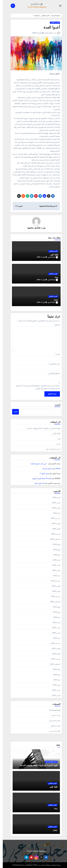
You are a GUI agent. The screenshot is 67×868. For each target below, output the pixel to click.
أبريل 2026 (54, 497)
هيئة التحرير (50, 257)
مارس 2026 (54, 503)
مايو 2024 (54, 617)
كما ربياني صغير (37, 483)
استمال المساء (45, 469)
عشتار (53, 300)
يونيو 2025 (54, 550)
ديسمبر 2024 (53, 581)
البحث (55, 405)
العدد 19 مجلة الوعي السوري (39, 478)
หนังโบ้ (55, 469)
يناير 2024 (54, 638)
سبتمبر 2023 (53, 659)
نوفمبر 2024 (53, 586)
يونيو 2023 (54, 675)
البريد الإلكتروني (51, 364)
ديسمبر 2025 (53, 518)
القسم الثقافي (52, 23)
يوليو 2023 (54, 669)
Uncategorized (52, 710)
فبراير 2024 (53, 633)
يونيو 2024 (54, 612)
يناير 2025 (54, 576)
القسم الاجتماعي (52, 721)
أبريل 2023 (54, 685)
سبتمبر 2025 (53, 534)
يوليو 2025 (54, 544)
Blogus (27, 865)
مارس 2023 (54, 690)
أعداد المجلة (53, 715)
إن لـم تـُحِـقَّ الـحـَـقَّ (51, 449)
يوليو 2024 (54, 607)
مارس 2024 (54, 628)
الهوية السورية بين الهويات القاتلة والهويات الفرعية (41, 428)
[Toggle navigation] (58, 6)
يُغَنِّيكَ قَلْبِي (51, 255)
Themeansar (14, 865)
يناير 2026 (54, 513)
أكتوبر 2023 (54, 654)
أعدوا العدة (48, 28)
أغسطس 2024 (52, 602)
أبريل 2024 (54, 622)
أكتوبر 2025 (54, 529)
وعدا (54, 277)
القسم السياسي (52, 731)
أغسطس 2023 (52, 664)
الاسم (55, 354)
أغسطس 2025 (52, 539)
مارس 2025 (54, 565)
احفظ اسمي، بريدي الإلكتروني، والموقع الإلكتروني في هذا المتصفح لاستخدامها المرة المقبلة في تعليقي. (35, 387)
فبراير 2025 (53, 570)
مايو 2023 (54, 680)
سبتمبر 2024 (53, 596)
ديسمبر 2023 (53, 643)
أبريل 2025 (54, 560)
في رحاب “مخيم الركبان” (36, 464)
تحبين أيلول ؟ (42, 474)
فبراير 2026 (53, 508)
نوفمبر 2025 (53, 524)
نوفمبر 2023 (53, 649)
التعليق (54, 325)
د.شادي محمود (46, 33)
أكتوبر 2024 (54, 591)
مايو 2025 (54, 555)
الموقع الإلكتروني (51, 373)
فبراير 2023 (53, 695)
